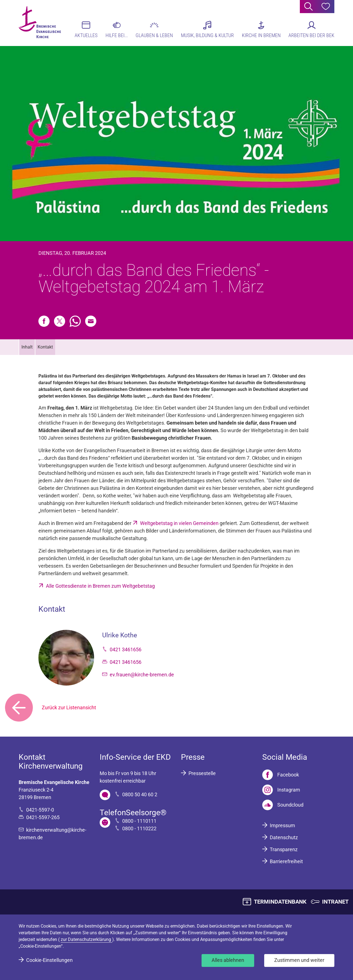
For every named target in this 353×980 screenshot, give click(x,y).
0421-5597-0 (40, 810)
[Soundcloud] (283, 805)
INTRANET (335, 902)
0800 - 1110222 (139, 828)
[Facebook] (281, 775)
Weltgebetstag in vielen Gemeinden (180, 523)
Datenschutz (284, 837)
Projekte (269, 566)
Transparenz (284, 849)
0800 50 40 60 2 (140, 794)
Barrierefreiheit (286, 861)
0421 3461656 (126, 649)
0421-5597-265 (43, 817)
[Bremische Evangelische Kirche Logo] (40, 23)
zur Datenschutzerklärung (86, 939)
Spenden (242, 566)
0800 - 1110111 (139, 821)
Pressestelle (202, 773)
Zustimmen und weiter (299, 960)
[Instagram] (281, 790)
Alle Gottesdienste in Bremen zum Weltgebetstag (100, 586)
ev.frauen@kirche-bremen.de (142, 675)
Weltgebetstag (116, 408)
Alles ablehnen (228, 960)
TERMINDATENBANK (280, 902)
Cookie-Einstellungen (49, 960)
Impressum (282, 825)
